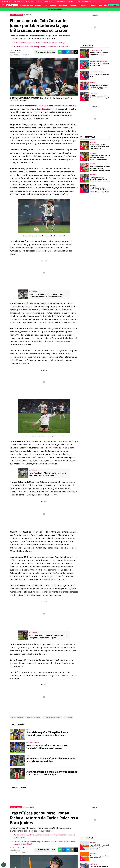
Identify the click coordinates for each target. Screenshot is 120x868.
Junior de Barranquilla (65, 106)
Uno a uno (68, 717)
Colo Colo (29, 15)
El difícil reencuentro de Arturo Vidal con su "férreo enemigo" (40, 43)
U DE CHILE (73, 5)
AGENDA (38, 5)
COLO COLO (63, 5)
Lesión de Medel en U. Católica (65, 1)
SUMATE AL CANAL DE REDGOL (60, 9)
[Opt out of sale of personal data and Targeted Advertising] (4, 865)
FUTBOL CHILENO (50, 5)
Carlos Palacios (17, 717)
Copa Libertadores (46, 109)
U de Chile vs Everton (17, 1)
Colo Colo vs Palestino (31, 1)
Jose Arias (17, 50)
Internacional (30, 807)
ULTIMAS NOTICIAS (26, 5)
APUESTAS (93, 5)
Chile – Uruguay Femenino (47, 1)
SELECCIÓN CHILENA (106, 5)
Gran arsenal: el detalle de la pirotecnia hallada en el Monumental (42, 46)
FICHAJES (83, 5)
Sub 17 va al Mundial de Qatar (83, 1)
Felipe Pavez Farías (21, 848)
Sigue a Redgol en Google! (46, 52)
